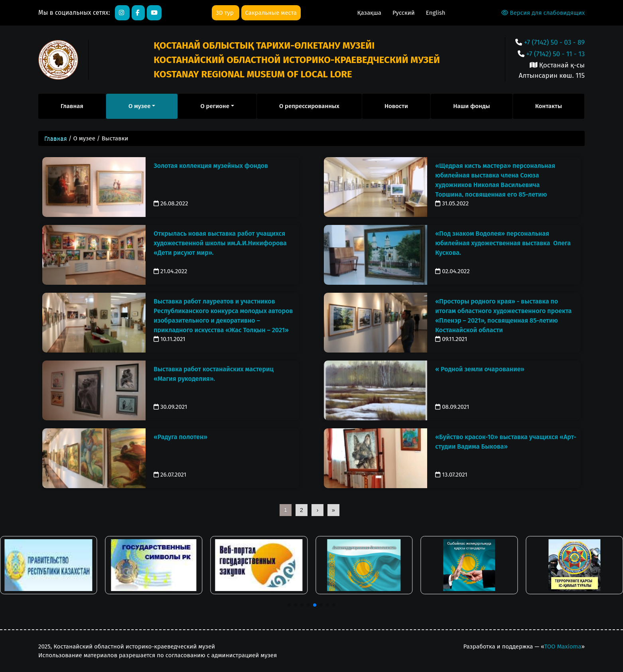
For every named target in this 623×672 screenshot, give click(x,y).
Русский (404, 13)
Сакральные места (271, 13)
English (436, 13)
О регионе (215, 106)
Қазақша (370, 13)
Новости (396, 106)
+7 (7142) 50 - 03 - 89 (554, 42)
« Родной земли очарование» (480, 369)
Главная (72, 106)
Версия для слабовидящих (543, 13)
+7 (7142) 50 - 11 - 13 (555, 54)
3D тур (225, 13)
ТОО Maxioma (563, 646)
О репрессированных (309, 106)
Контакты (549, 106)
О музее (139, 106)
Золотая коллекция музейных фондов (211, 166)
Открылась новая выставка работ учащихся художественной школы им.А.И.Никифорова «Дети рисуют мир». (220, 243)
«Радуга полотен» (180, 437)
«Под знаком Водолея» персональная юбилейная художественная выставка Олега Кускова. (503, 243)
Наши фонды (471, 106)
